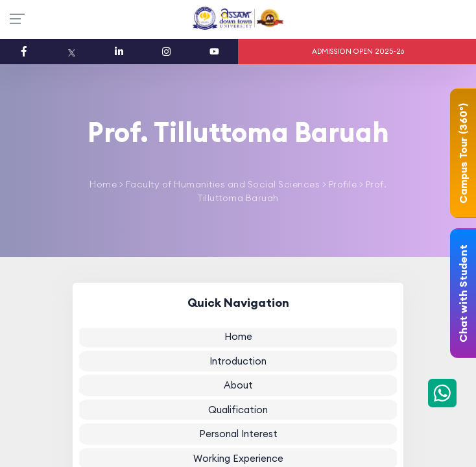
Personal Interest (238, 434)
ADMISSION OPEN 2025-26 (358, 51)
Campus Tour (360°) (463, 153)
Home (103, 184)
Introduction (238, 360)
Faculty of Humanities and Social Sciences (221, 184)
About (238, 385)
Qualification (238, 409)
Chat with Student (463, 293)
